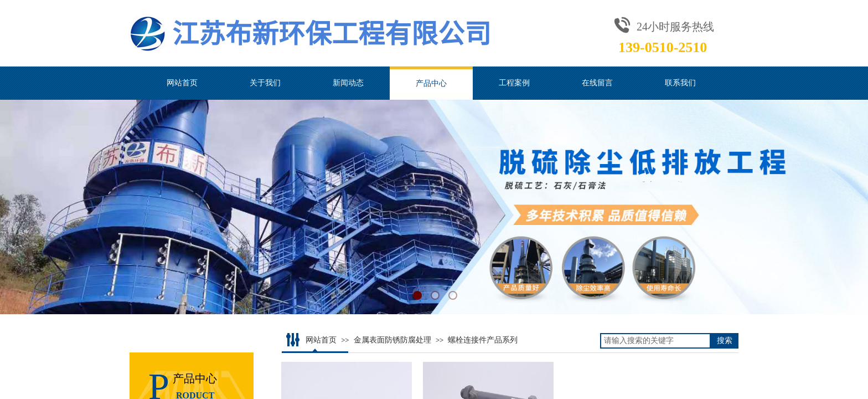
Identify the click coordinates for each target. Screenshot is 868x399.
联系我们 (680, 83)
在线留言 (597, 83)
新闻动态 (348, 83)
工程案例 (514, 83)
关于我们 (265, 83)
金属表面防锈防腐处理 (392, 340)
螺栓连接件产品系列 (483, 340)
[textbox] (655, 341)
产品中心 (431, 83)
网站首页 (182, 83)
